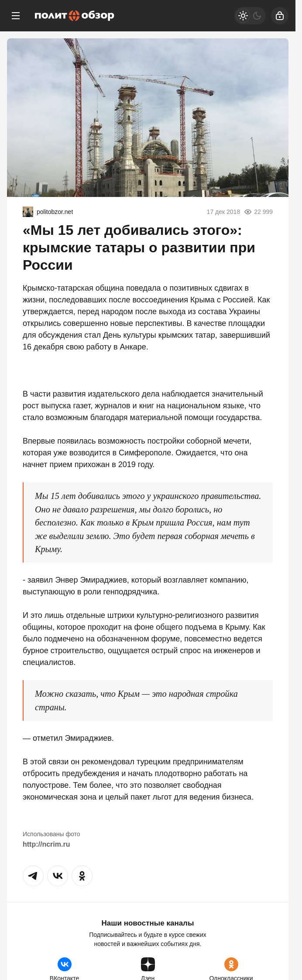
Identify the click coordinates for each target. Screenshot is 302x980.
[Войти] (280, 16)
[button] (33, 876)
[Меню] (16, 16)
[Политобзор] (75, 16)
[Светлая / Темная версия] (250, 16)
